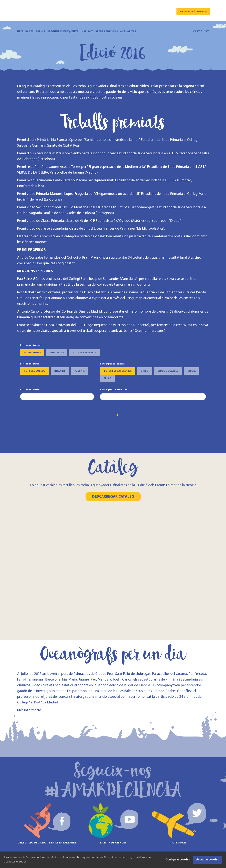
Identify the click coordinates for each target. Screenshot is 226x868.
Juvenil (80, 371)
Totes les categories (118, 371)
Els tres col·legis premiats (36, 236)
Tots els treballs (85, 353)
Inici (20, 32)
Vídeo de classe (168, 371)
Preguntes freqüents (63, 32)
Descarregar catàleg (113, 497)
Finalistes (57, 353)
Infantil (60, 371)
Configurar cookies (178, 860)
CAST (196, 32)
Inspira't (87, 32)
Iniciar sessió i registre (193, 12)
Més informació (29, 710)
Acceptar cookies (207, 860)
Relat (107, 378)
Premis (40, 32)
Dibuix (191, 371)
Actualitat (128, 32)
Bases (29, 32)
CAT (206, 32)
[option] (47, 715)
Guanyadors (32, 353)
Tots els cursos (35, 371)
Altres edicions (107, 32)
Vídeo (145, 371)
